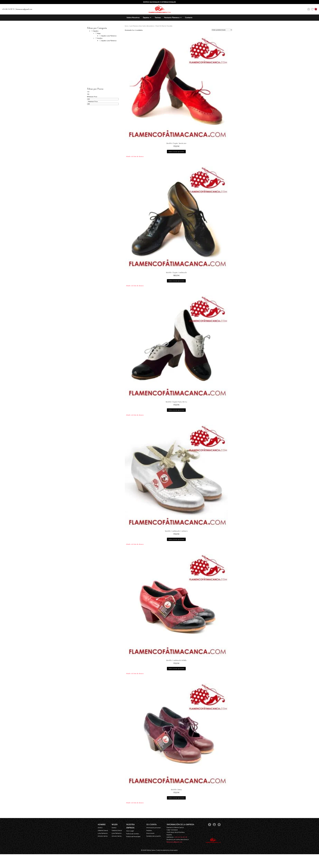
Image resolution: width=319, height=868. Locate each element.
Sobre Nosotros (133, 17)
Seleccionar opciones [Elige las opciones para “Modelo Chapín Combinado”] (176, 281)
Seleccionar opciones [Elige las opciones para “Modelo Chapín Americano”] (176, 152)
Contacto (189, 17)
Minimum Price (93, 97)
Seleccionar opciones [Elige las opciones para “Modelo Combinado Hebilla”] (176, 669)
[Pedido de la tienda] (222, 30)
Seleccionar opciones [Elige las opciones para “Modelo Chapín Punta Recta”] (176, 410)
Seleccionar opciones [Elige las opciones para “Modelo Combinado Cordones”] (176, 539)
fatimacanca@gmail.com (174, 842)
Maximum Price (93, 101)
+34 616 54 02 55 (181, 837)
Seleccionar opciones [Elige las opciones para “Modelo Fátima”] (176, 798)
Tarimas (158, 17)
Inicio (126, 26)
